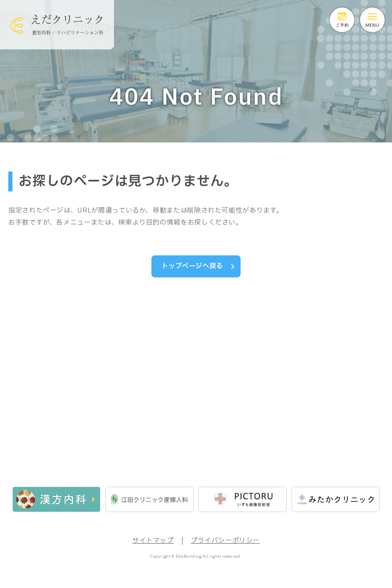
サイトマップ (153, 543)
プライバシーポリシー (225, 543)
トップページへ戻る (192, 266)
